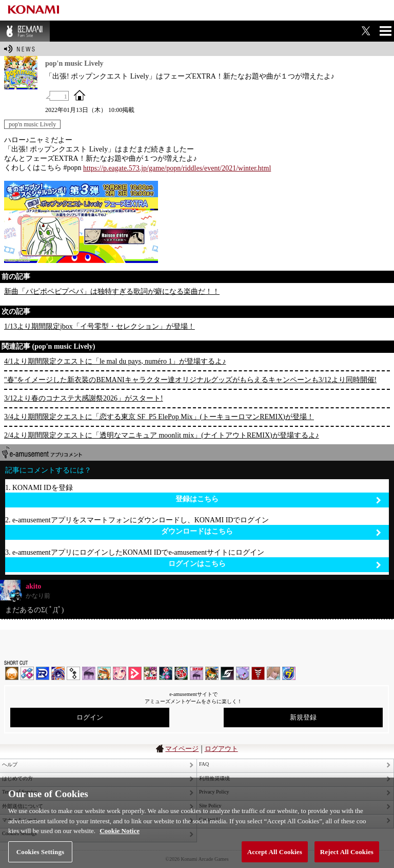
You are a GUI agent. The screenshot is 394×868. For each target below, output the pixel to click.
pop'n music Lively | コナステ (212, 673)
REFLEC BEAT (243, 673)
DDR (27, 673)
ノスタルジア (89, 673)
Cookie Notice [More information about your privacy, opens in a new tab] (120, 843)
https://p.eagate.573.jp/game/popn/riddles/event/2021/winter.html (177, 168)
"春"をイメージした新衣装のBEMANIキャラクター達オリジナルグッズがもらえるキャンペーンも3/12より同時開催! (190, 380)
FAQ (204, 764)
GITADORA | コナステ (181, 673)
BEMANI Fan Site (25, 31)
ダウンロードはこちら (271, 532)
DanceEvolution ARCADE (273, 673)
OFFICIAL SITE (80, 95)
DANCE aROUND (135, 673)
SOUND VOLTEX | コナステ (227, 673)
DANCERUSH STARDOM (43, 673)
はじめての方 (17, 778)
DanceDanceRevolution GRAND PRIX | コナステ (166, 673)
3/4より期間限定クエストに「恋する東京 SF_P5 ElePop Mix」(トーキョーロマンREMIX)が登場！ (159, 417)
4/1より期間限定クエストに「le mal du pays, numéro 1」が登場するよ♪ (115, 361)
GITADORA (58, 673)
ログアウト (221, 749)
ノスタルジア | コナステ (196, 673)
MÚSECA (258, 673)
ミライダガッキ (289, 673)
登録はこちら (278, 499)
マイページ (182, 749)
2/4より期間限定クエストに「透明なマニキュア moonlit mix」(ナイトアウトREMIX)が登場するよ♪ (162, 435)
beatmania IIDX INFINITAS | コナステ (150, 673)
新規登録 (303, 717)
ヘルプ (10, 765)
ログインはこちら (275, 564)
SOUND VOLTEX (120, 673)
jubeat (73, 673)
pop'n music (104, 673)
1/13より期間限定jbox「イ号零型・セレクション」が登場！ (100, 326)
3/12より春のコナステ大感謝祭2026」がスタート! (84, 398)
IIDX (12, 673)
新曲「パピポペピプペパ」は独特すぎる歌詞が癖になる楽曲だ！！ (112, 291)
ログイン (90, 717)
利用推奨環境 (214, 778)
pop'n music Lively (32, 124)
